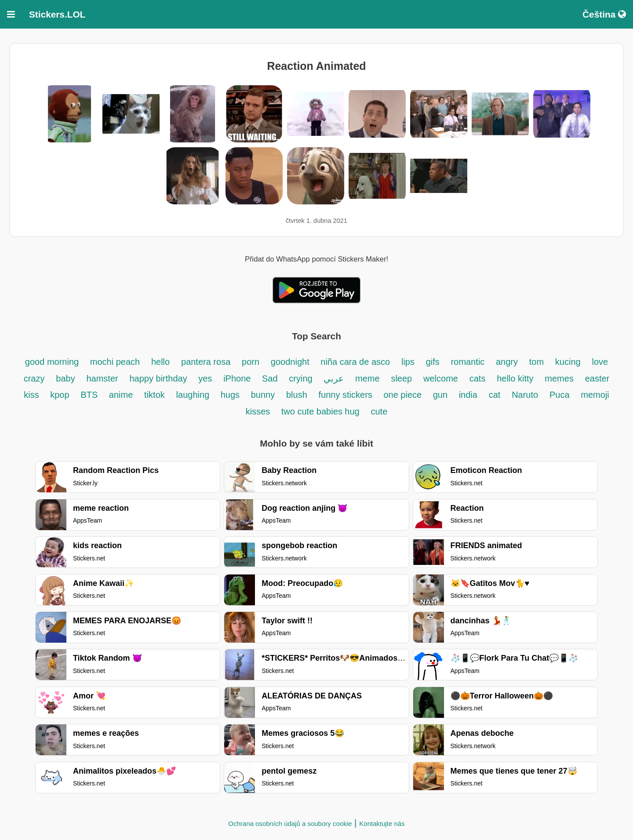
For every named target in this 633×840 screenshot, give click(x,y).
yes (205, 378)
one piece (404, 395)
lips (408, 362)
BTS (90, 395)
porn (251, 362)
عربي (334, 378)
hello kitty (515, 378)
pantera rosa (206, 362)
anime (121, 395)
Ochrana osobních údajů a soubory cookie (290, 824)
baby (65, 378)
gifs (433, 362)
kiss (33, 395)
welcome (441, 378)
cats (478, 378)
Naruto (525, 395)
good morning (53, 362)
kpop (60, 395)
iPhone (238, 378)
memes (559, 378)
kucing (568, 362)
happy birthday (159, 378)
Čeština (604, 14)
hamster (102, 378)
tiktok (155, 395)
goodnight (291, 362)
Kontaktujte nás (382, 824)
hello (160, 362)
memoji (595, 395)
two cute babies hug (320, 411)
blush (297, 395)
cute (379, 411)
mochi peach (115, 362)
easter (597, 378)
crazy (34, 378)
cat (495, 395)
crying (302, 378)
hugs (231, 395)
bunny (263, 395)
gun (442, 395)
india (468, 395)
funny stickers (347, 395)
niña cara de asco (355, 362)
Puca (560, 395)
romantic (469, 362)
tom (537, 362)
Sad (270, 378)
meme (367, 378)
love (600, 362)
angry (507, 362)
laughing (194, 395)
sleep (401, 378)
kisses (259, 411)
